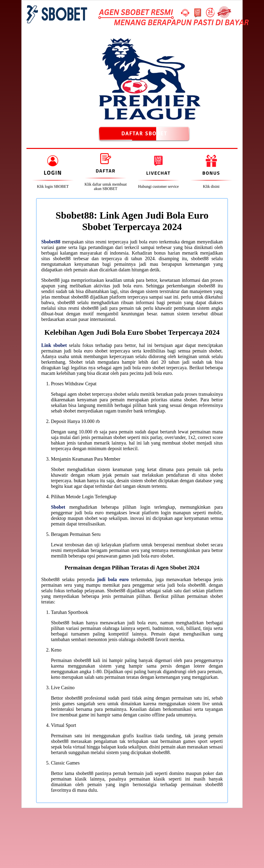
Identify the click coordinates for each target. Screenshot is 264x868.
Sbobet (58, 507)
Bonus (211, 173)
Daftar (106, 171)
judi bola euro (113, 579)
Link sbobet (54, 345)
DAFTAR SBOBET (144, 134)
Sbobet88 (51, 242)
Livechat (158, 173)
